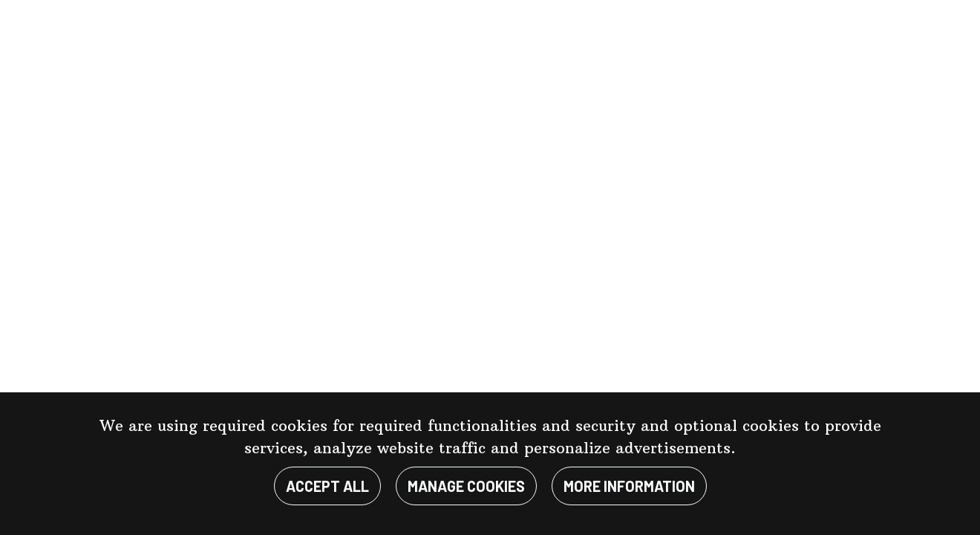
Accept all (327, 486)
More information (629, 486)
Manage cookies (466, 486)
